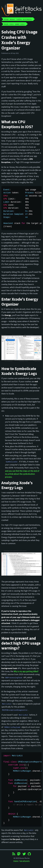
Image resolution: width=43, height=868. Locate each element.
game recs (20, 24)
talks (19, 19)
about (12, 19)
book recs (9, 24)
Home (16, 861)
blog (6, 19)
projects (27, 19)
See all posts (25, 861)
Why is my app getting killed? (26, 671)
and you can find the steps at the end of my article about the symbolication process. (22, 474)
